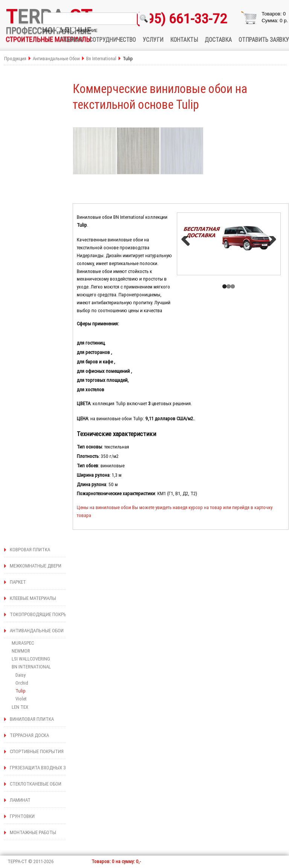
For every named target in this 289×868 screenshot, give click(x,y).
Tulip (21, 691)
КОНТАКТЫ (184, 40)
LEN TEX (20, 707)
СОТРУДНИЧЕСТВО (113, 40)
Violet (21, 699)
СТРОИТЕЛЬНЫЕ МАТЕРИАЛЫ (48, 39)
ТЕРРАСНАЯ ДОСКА (29, 735)
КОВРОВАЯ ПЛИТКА (30, 550)
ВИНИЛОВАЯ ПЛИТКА (32, 719)
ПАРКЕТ (18, 582)
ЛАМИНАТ (20, 800)
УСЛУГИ (153, 40)
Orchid (22, 683)
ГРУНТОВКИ (22, 816)
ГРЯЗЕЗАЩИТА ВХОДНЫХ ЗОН (41, 768)
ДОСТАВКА (218, 40)
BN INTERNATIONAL (31, 667)
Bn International (102, 59)
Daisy (21, 675)
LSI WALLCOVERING (31, 659)
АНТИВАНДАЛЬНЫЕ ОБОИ (37, 631)
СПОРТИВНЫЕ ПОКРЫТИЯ (37, 751)
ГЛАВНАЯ (71, 40)
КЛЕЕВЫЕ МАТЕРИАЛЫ (33, 598)
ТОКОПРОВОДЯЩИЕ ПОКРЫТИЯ (43, 614)
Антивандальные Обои (57, 59)
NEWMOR (21, 651)
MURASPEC (23, 643)
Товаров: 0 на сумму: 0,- (116, 861)
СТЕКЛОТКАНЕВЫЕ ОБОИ (36, 784)
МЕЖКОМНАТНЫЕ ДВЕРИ (36, 566)
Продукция (15, 59)
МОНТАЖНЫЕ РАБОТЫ (33, 832)
